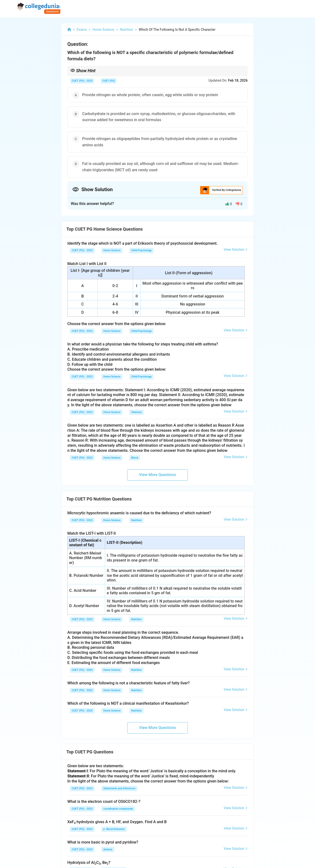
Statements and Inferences (119, 788)
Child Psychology (141, 250)
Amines (108, 849)
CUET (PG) (109, 81)
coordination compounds (118, 809)
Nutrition (136, 520)
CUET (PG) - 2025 (82, 81)
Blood (134, 458)
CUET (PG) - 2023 (82, 250)
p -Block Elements (114, 829)
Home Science (112, 250)
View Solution (236, 250)
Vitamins (136, 412)
